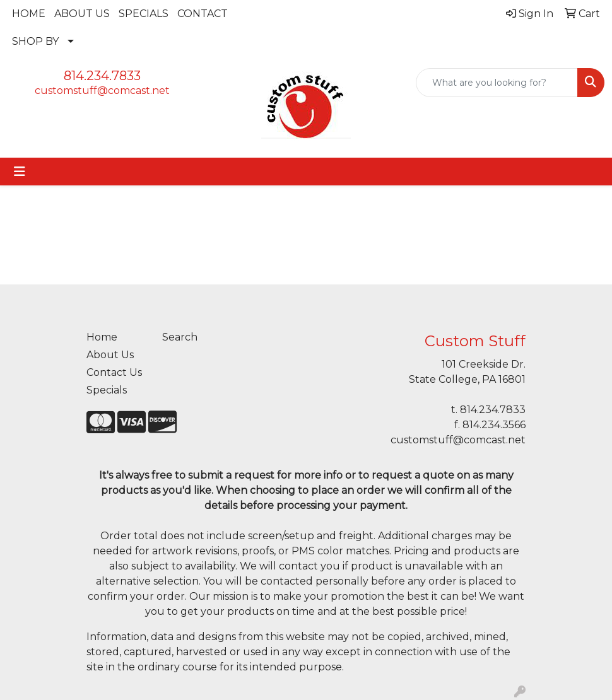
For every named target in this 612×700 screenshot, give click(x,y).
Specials (107, 390)
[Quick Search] (497, 83)
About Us (110, 355)
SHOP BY (35, 41)
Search (180, 337)
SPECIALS (144, 14)
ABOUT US (82, 14)
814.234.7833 (102, 76)
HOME (29, 14)
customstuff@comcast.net (102, 90)
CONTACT (203, 14)
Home (102, 337)
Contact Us (114, 372)
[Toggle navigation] (20, 172)
